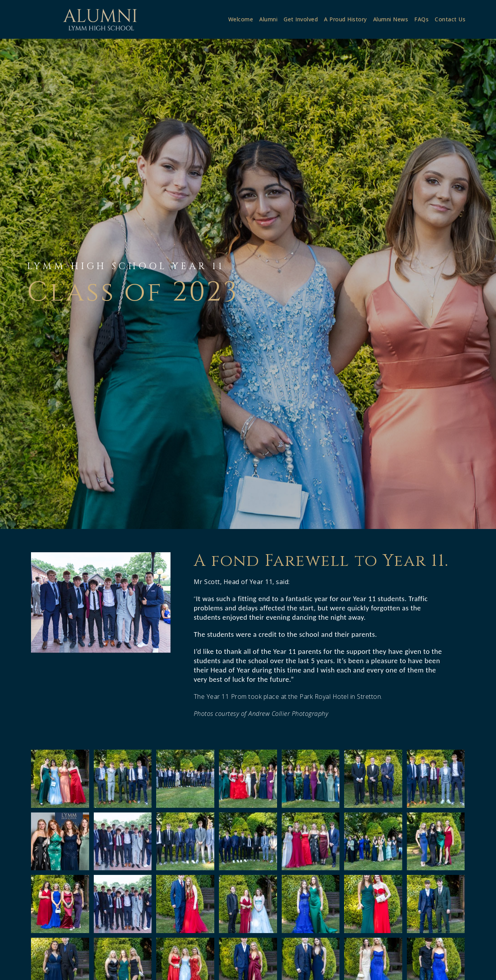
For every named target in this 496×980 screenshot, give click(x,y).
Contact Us (450, 19)
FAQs (421, 19)
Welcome (241, 19)
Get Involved (301, 19)
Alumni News (391, 19)
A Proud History (345, 19)
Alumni (268, 19)
